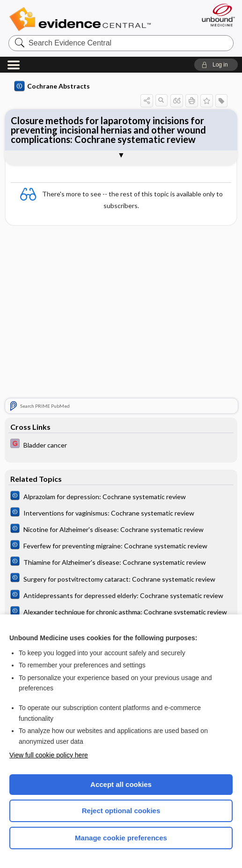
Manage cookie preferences (121, 838)
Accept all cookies (121, 784)
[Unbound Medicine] (215, 15)
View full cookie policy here (49, 755)
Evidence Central (82, 19)
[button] (216, 65)
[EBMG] (121, 445)
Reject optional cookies (121, 811)
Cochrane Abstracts (52, 86)
